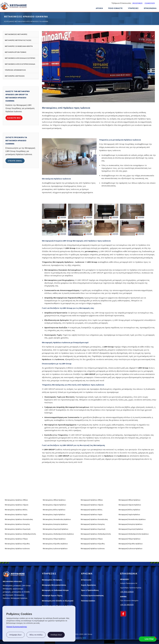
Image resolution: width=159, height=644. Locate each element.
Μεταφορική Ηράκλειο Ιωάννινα (93, 548)
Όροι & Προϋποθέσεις (90, 590)
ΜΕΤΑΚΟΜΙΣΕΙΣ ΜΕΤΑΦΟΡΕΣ (16, 34)
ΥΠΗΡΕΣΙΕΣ (133, 8)
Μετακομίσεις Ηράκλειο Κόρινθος (17, 544)
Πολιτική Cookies (88, 601)
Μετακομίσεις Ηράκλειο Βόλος (16, 510)
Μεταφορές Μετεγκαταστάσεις (54, 585)
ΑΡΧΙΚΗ (99, 8)
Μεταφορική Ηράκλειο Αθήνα (92, 500)
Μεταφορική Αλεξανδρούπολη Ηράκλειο (134, 534)
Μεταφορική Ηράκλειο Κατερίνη (93, 524)
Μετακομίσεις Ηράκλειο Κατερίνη (17, 524)
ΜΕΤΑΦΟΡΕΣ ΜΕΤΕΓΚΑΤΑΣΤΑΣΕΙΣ (18, 40)
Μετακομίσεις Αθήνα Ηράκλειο (54, 500)
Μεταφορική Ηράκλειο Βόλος (92, 510)
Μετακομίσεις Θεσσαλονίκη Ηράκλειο (57, 519)
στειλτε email (15, 161)
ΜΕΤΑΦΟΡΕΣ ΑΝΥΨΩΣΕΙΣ (15, 76)
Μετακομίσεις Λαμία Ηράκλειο (54, 514)
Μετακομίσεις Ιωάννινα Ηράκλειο (55, 548)
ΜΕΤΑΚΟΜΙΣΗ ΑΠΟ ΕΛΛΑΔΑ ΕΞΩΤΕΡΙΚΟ (20, 58)
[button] (133, 9)
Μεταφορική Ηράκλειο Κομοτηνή (93, 529)
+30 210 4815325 (127, 605)
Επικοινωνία (86, 580)
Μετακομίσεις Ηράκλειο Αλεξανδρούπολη (20, 534)
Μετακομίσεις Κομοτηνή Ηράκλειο (56, 529)
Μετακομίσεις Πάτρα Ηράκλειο (54, 539)
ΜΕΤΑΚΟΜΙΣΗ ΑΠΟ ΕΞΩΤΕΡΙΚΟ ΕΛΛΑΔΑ (20, 64)
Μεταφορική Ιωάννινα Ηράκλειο (130, 548)
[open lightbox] (54, 211)
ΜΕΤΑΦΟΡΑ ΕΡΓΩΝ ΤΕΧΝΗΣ (16, 52)
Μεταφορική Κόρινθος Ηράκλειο (131, 544)
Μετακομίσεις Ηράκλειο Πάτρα (16, 539)
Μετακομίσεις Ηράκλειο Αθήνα (16, 500)
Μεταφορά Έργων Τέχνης (52, 596)
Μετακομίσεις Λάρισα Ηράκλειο (55, 505)
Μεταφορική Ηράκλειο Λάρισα (92, 505)
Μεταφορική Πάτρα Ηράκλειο (129, 539)
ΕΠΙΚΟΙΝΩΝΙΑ (150, 8)
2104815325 (150, 3)
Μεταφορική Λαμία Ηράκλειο (129, 514)
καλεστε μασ (14, 118)
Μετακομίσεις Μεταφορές (52, 580)
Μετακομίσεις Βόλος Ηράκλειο (54, 510)
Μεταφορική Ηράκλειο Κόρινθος (93, 544)
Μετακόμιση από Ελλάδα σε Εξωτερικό (58, 601)
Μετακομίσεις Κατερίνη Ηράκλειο (55, 524)
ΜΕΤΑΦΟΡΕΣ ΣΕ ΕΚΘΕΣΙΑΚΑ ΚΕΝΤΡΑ (19, 46)
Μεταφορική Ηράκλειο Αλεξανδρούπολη (96, 534)
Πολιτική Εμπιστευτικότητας (17, 627)
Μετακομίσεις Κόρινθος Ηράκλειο (55, 544)
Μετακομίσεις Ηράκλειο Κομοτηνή (18, 529)
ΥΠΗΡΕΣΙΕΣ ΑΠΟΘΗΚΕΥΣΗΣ (15, 70)
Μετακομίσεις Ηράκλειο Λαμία (16, 514)
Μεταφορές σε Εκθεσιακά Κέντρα (55, 590)
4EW (84, 638)
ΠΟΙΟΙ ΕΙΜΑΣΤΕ (115, 8)
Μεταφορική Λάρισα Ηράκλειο (130, 505)
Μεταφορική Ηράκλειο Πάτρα (92, 539)
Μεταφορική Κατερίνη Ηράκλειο (131, 524)
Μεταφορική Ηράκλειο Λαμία (91, 514)
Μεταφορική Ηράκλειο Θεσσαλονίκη (94, 519)
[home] (13, 6)
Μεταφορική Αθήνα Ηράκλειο (129, 500)
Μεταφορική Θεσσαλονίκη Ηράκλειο (132, 519)
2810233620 (137, 3)
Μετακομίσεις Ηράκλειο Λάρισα (17, 505)
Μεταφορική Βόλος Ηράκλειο (129, 510)
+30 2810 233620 (127, 592)
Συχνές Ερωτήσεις (89, 585)
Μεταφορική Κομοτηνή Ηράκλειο (131, 529)
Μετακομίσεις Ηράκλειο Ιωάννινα (17, 548)
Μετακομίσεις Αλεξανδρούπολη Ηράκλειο (58, 534)
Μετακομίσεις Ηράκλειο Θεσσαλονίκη (19, 519)
